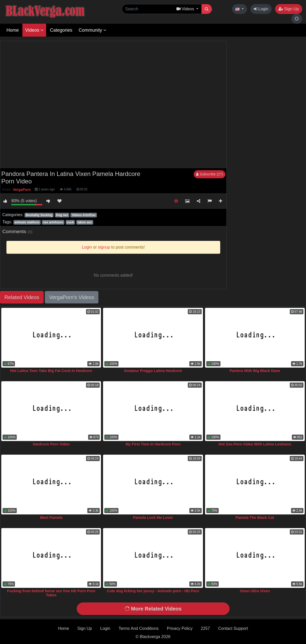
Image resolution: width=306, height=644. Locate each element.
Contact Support (233, 628)
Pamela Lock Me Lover (153, 518)
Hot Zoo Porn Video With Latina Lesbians (255, 444)
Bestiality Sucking (39, 215)
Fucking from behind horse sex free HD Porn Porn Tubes (51, 593)
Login (261, 9)
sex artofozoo (53, 222)
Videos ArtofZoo (84, 215)
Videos (34, 30)
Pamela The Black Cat (255, 518)
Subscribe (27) (210, 174)
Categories (61, 30)
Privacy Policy (180, 628)
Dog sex (62, 215)
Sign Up (289, 9)
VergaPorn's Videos (72, 297)
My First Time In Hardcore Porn (153, 444)
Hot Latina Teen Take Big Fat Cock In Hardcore (51, 371)
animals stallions (27, 222)
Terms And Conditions (139, 628)
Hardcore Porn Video (51, 444)
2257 (205, 628)
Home (13, 30)
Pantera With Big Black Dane (255, 371)
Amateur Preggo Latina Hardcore (153, 371)
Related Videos (22, 297)
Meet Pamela (51, 518)
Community (92, 30)
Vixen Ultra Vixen (255, 591)
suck (70, 222)
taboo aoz (85, 222)
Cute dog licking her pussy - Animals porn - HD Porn (153, 591)
